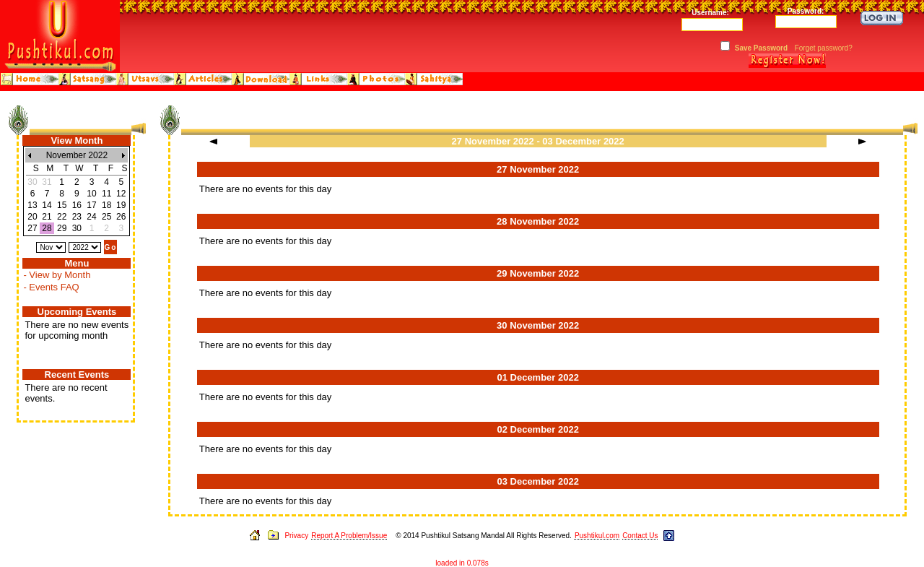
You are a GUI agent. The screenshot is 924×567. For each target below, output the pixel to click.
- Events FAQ (51, 287)
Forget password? (824, 48)
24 (91, 217)
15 (62, 205)
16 (77, 205)
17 (91, 205)
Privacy (296, 536)
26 (121, 217)
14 (47, 205)
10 (91, 194)
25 (106, 217)
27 (32, 228)
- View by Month (57, 275)
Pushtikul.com (597, 536)
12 (121, 194)
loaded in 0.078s (462, 563)
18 (106, 205)
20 (32, 217)
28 (47, 228)
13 (32, 205)
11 (106, 194)
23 (77, 217)
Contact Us (640, 536)
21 (47, 217)
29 (62, 228)
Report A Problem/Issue (349, 536)
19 (121, 205)
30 (77, 228)
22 (62, 217)
